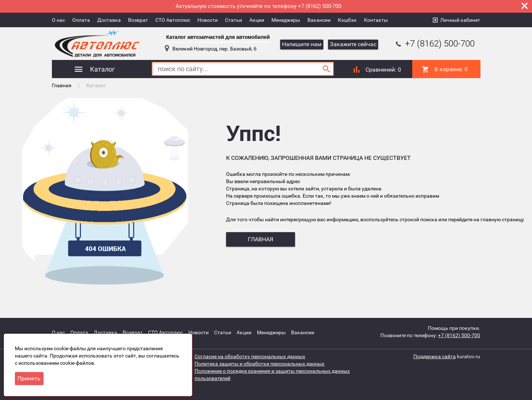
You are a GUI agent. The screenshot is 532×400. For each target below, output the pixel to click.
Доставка (109, 20)
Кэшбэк (347, 20)
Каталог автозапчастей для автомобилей (218, 37)
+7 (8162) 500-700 (434, 44)
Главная (62, 85)
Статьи (234, 20)
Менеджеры (286, 20)
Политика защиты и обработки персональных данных (259, 364)
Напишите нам (302, 44)
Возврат (138, 20)
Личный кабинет (460, 20)
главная (261, 239)
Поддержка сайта (435, 356)
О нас (58, 20)
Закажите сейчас (353, 44)
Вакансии (319, 20)
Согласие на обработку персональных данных (250, 356)
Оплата (81, 20)
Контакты (376, 20)
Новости (208, 20)
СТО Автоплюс (173, 20)
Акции (257, 20)
